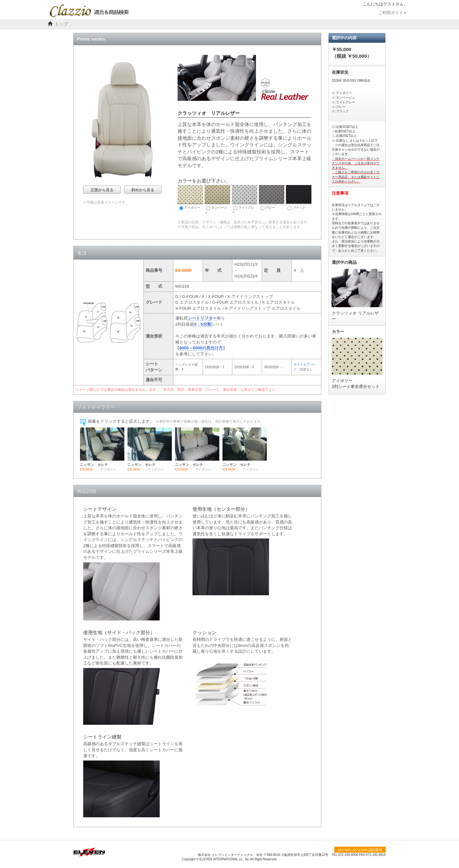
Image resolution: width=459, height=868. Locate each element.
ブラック (299, 198)
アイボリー (190, 198)
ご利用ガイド (392, 13)
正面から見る (102, 190)
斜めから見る (143, 190)
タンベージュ (217, 200)
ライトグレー (244, 200)
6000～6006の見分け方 (201, 348)
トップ (61, 24)
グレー (272, 198)
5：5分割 (203, 324)
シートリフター (202, 318)
